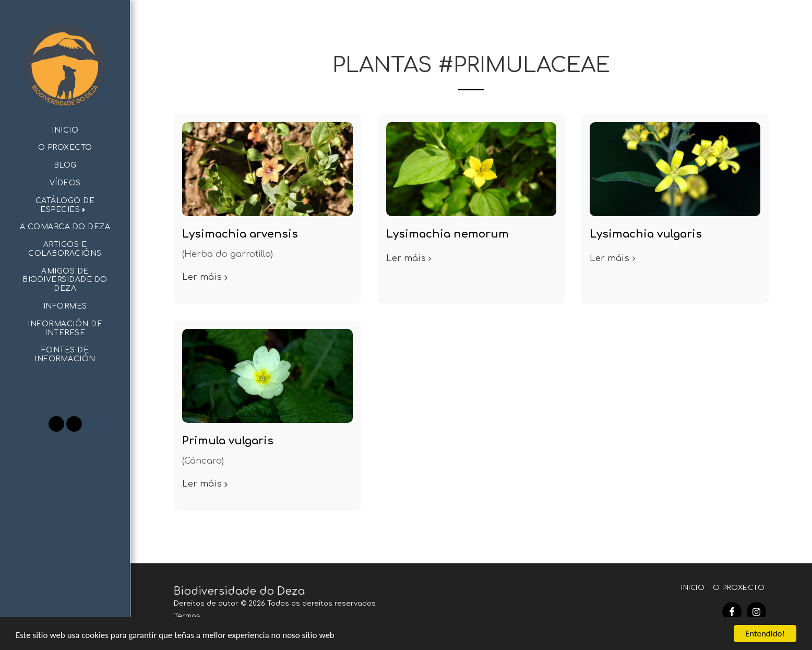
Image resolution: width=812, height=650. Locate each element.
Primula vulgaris (228, 441)
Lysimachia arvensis (240, 234)
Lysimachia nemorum (447, 234)
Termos (187, 616)
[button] (65, 206)
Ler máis (206, 277)
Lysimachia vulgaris (646, 234)
